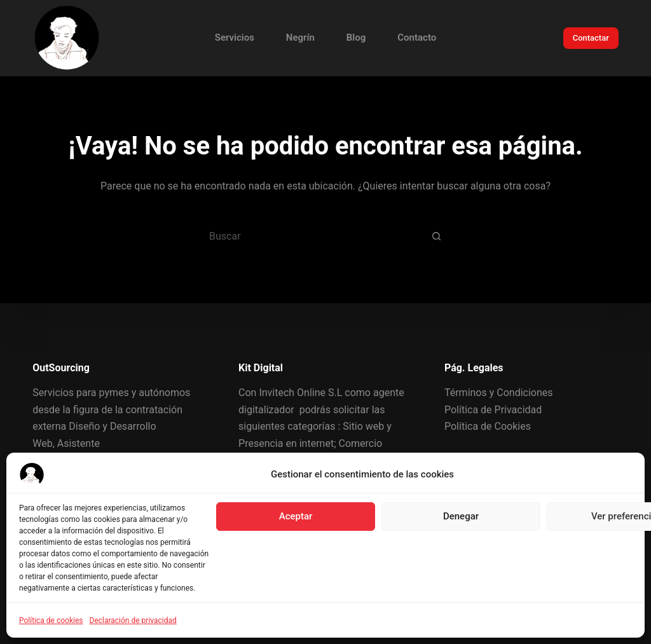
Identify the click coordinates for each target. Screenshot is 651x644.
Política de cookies (51, 620)
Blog (356, 38)
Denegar (461, 516)
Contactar (591, 38)
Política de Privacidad (493, 410)
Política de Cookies (488, 426)
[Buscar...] (310, 236)
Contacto (417, 38)
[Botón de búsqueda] (437, 236)
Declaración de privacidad (133, 620)
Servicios (235, 38)
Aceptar (296, 516)
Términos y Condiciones (499, 393)
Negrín (300, 38)
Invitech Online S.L (300, 393)
